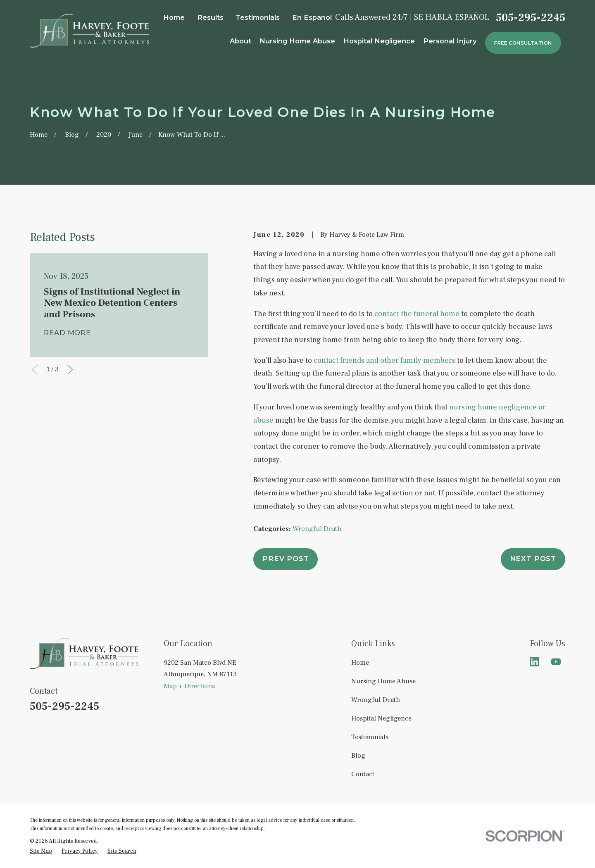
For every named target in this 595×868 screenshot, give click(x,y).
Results (210, 17)
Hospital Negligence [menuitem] (379, 41)
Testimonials (258, 17)
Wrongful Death (317, 529)
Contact (363, 774)
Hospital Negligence (381, 718)
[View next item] (70, 370)
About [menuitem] (240, 41)
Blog (358, 755)
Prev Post (286, 559)
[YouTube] (556, 662)
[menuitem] (41, 851)
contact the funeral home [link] (417, 314)
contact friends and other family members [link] (384, 360)
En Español (312, 17)
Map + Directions (189, 686)
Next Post (533, 559)
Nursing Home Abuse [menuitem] (297, 41)
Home (174, 17)
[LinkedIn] (534, 662)
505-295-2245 (531, 18)
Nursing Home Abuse (383, 681)
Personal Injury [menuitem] (450, 41)
